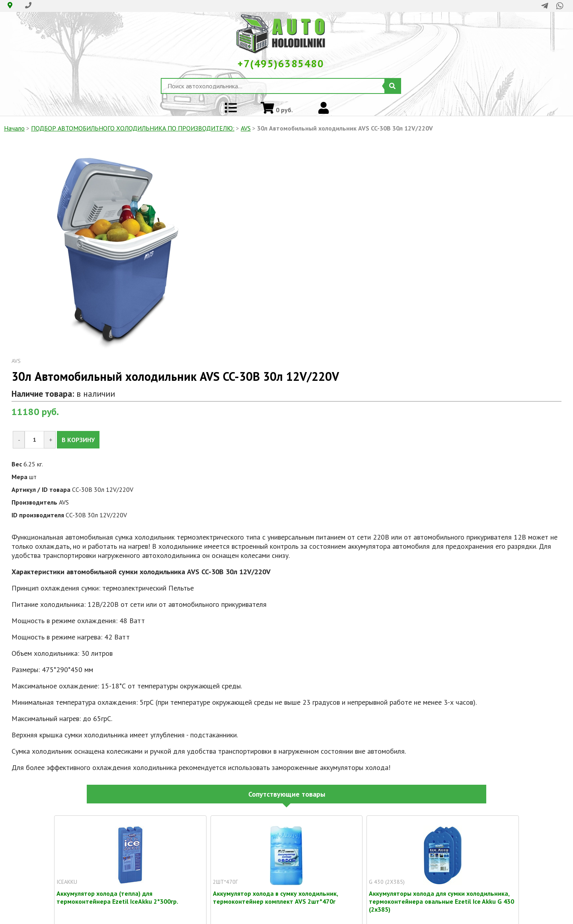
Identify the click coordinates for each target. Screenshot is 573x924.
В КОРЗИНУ (78, 440)
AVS (246, 128)
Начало (14, 128)
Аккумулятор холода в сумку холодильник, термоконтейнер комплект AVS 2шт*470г (275, 893)
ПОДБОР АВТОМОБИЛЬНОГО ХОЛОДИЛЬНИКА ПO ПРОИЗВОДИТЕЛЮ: (133, 128)
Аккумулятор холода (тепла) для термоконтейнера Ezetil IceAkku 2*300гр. (117, 893)
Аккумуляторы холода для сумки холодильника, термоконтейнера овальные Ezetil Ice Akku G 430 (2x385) (441, 893)
